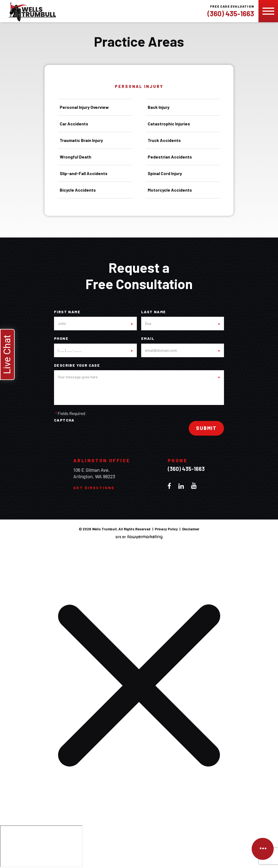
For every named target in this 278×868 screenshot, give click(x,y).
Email (148, 338)
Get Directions (94, 488)
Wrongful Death (75, 157)
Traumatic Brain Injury (81, 140)
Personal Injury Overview (84, 107)
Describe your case (77, 365)
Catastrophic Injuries (169, 124)
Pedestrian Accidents (170, 157)
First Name (67, 312)
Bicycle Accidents (78, 190)
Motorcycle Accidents (170, 190)
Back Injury (159, 107)
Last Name (154, 312)
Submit (206, 428)
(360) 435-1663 (231, 13)
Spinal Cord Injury (165, 173)
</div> (41, 846)
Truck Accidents (164, 140)
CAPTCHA (64, 420)
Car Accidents (74, 124)
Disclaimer (191, 529)
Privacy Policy (166, 529)
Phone (61, 338)
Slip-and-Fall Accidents (84, 173)
